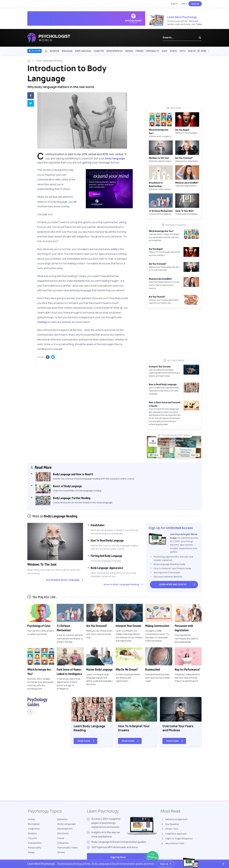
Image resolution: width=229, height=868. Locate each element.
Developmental (115, 51)
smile (114, 249)
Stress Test (172, 829)
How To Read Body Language (107, 540)
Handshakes (98, 525)
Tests (182, 51)
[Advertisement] (174, 83)
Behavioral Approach (176, 820)
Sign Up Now (134, 858)
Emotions (63, 834)
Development (65, 829)
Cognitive (99, 51)
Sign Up (195, 4)
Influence (63, 844)
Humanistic (35, 844)
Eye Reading (172, 825)
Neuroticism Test (175, 844)
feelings (42, 322)
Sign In (174, 4)
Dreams (129, 51)
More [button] (202, 51)
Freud (61, 839)
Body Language (83, 51)
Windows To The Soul (42, 564)
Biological (67, 51)
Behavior (55, 51)
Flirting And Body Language (106, 556)
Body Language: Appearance (107, 568)
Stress (173, 51)
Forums (140, 51)
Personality (153, 51)
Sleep (164, 51)
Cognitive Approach (176, 834)
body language (115, 158)
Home (31, 820)
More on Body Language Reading (121, 584)
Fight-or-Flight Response (179, 839)
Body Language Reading (49, 61)
